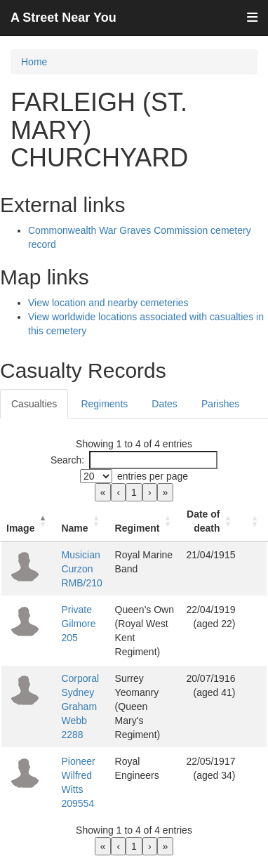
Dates (165, 404)
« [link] (103, 492)
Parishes (220, 404)
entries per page (153, 476)
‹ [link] (118, 492)
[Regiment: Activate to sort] (145, 521)
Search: (67, 460)
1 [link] (134, 492)
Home (34, 62)
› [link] (150, 492)
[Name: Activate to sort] (82, 521)
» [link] (166, 492)
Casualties (34, 404)
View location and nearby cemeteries (108, 303)
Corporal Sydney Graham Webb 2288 (80, 706)
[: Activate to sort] (254, 521)
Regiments (104, 404)
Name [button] (74, 528)
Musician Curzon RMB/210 (81, 569)
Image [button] (20, 528)
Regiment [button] (138, 528)
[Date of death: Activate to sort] (210, 521)
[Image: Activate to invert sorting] (28, 521)
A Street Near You (63, 18)
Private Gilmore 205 (78, 624)
